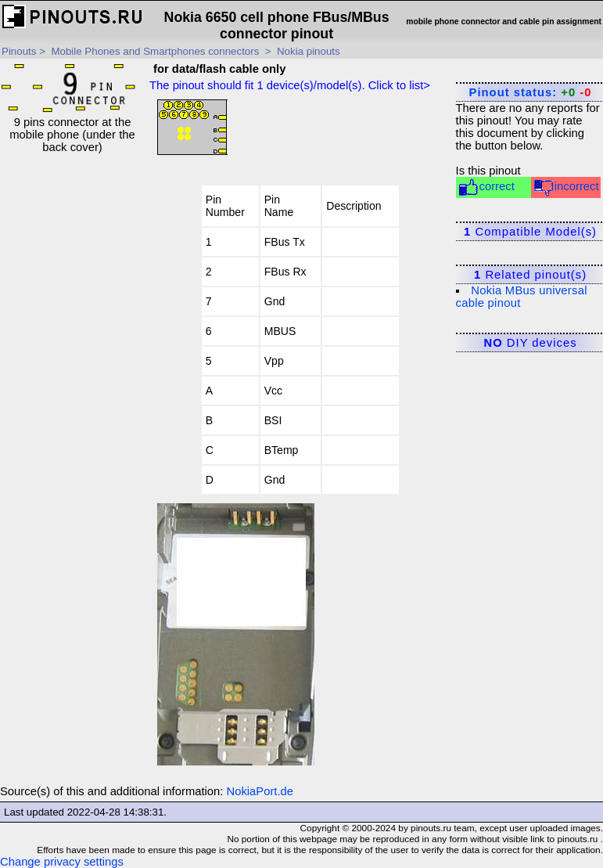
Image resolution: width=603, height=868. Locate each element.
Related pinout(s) (530, 275)
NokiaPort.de (260, 791)
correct (486, 187)
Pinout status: (531, 92)
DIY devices (531, 343)
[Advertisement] (73, 388)
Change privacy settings (62, 862)
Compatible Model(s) (530, 232)
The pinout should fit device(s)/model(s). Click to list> (290, 85)
